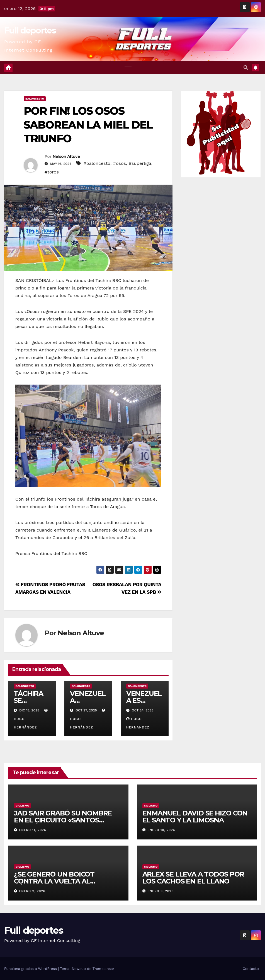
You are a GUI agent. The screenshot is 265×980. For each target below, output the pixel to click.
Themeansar (103, 969)
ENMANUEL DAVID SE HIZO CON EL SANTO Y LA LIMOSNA (195, 817)
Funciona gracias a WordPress (31, 969)
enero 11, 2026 (33, 830)
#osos (120, 163)
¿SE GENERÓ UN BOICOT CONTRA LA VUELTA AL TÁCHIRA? (54, 881)
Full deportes (30, 31)
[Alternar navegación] (128, 68)
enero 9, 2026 (32, 891)
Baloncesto (35, 99)
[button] (246, 68)
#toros (52, 172)
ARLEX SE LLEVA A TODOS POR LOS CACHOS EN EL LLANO (193, 878)
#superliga (140, 163)
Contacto (251, 969)
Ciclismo (22, 806)
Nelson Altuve (66, 156)
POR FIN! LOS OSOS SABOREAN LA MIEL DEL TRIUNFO (88, 125)
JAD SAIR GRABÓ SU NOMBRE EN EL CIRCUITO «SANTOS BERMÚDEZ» (63, 820)
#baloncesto (97, 163)
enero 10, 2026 (161, 830)
